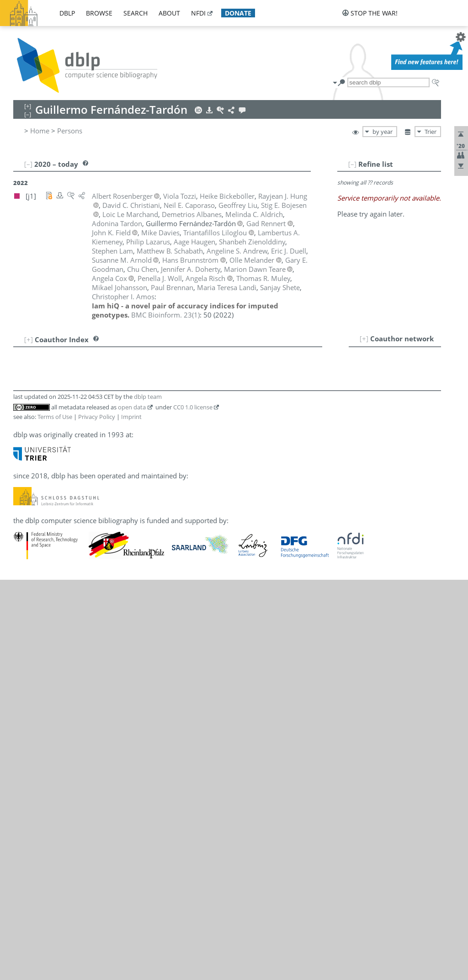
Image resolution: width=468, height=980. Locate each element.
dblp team (148, 397)
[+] (364, 339)
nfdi (198, 13)
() (165, 315)
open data (132, 407)
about (169, 13)
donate (238, 13)
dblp (67, 13)
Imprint (131, 417)
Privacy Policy (97, 417)
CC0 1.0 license (193, 407)
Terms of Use (55, 417)
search (136, 13)
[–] (352, 164)
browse (99, 13)
